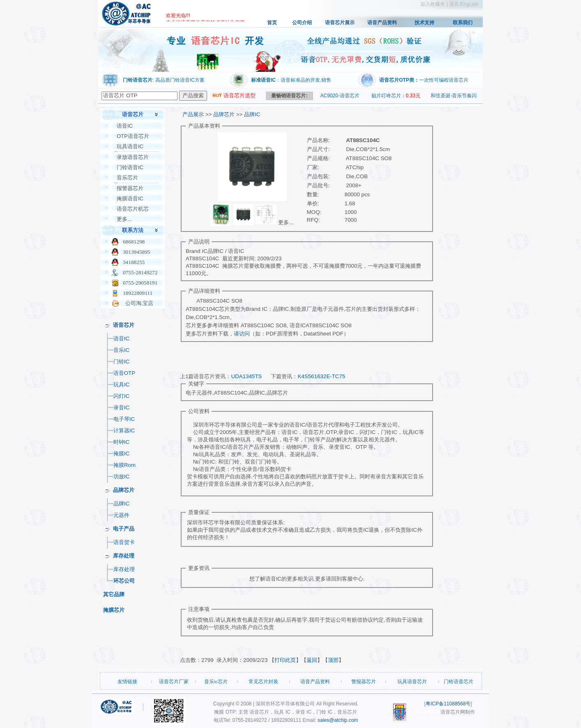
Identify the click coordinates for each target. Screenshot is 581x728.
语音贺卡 (124, 542)
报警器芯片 (130, 188)
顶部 (333, 660)
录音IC (121, 408)
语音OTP (124, 373)
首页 (272, 23)
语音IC (125, 126)
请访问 (242, 334)
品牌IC (121, 504)
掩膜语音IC (130, 199)
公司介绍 (302, 23)
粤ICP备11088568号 (448, 704)
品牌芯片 (224, 114)
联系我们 (463, 23)
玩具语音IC (130, 146)
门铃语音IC (130, 167)
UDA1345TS (246, 376)
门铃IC (121, 362)
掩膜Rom (124, 465)
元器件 (121, 515)
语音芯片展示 (340, 23)
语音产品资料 (382, 23)
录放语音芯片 (133, 157)
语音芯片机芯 (133, 209)
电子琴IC (124, 419)
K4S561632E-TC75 (321, 376)
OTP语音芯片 (133, 136)
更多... (124, 219)
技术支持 (424, 23)
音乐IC (121, 350)
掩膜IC (121, 454)
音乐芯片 (127, 178)
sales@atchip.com (338, 720)
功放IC (121, 477)
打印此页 (285, 660)
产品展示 (193, 114)
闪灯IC (121, 396)
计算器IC (124, 431)
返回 (312, 660)
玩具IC (121, 385)
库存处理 (124, 569)
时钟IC (121, 442)
